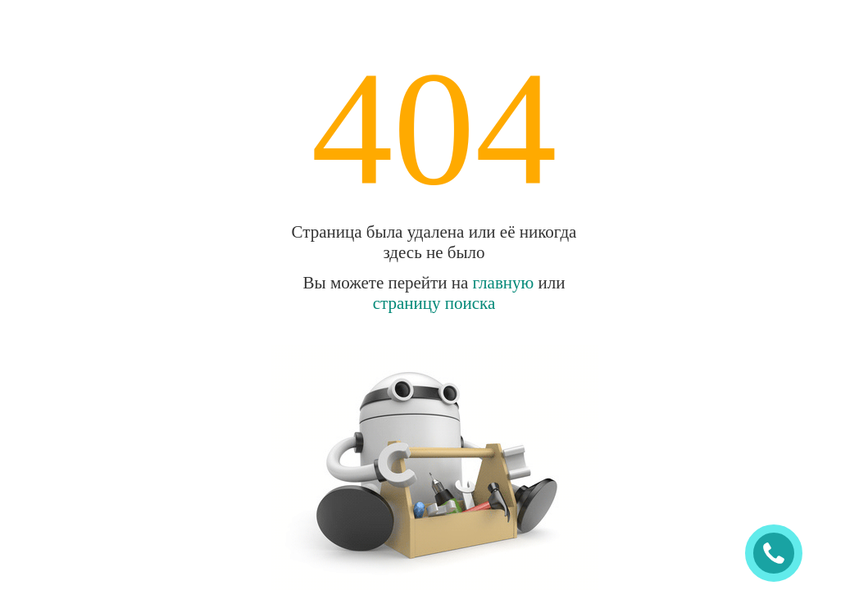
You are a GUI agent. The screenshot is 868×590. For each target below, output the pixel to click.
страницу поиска (434, 303)
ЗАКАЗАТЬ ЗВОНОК (780, 554)
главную (504, 283)
